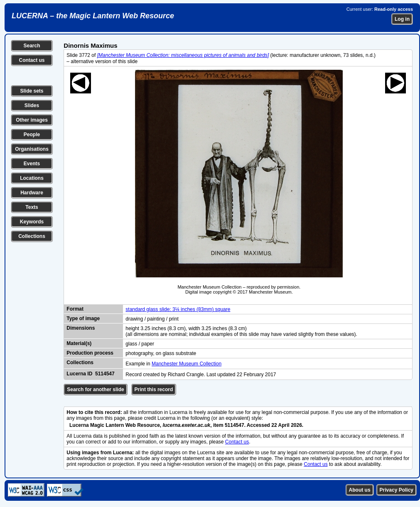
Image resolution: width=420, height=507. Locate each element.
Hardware (32, 193)
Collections (32, 236)
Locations (32, 178)
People (32, 135)
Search (32, 46)
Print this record (154, 389)
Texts (32, 207)
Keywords (32, 222)
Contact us (32, 60)
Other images (32, 120)
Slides (32, 105)
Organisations (32, 149)
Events (32, 164)
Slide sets (32, 91)
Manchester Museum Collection (187, 364)
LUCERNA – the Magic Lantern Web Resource (93, 16)
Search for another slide (95, 389)
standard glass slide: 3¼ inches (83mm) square (178, 309)
